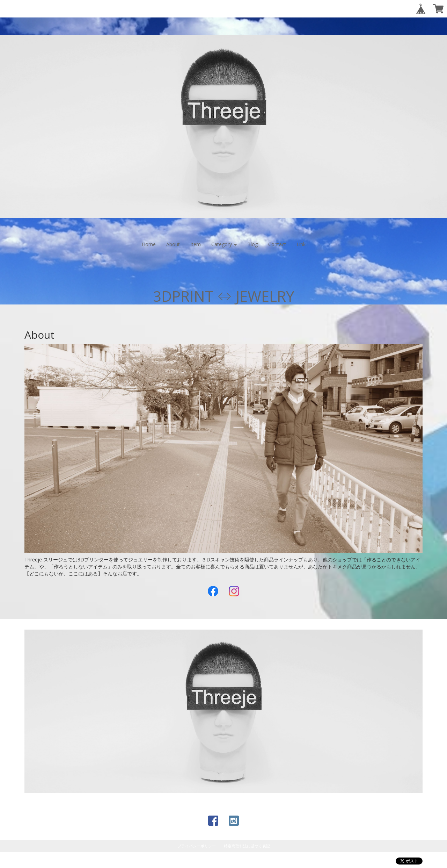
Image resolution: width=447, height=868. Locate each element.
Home (149, 244)
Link (301, 244)
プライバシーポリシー (197, 846)
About (173, 244)
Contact (277, 244)
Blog (252, 244)
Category (224, 244)
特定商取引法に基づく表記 (247, 846)
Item (196, 244)
